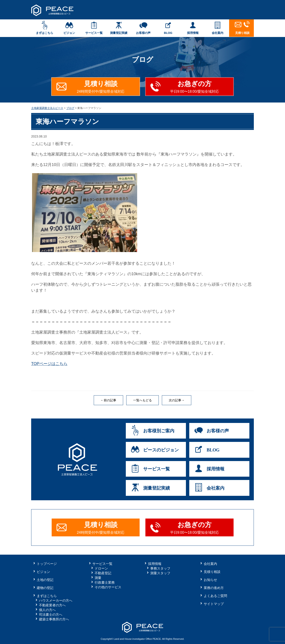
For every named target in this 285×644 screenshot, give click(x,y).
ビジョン (69, 28)
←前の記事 (108, 400)
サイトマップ (214, 604)
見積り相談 (242, 28)
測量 (98, 578)
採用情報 (193, 28)
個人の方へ (47, 610)
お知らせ (210, 580)
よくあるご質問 (215, 596)
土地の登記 (45, 580)
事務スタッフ (160, 568)
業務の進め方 (214, 588)
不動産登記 (103, 573)
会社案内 (218, 28)
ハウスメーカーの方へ (56, 600)
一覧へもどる (142, 400)
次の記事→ (177, 400)
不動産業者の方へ (52, 605)
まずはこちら (44, 28)
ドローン (101, 568)
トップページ (47, 564)
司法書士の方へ (51, 614)
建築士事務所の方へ (54, 619)
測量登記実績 (119, 28)
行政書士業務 (105, 582)
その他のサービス (108, 587)
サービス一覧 (94, 28)
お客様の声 (143, 28)
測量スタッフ (160, 573)
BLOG (168, 28)
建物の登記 (45, 588)
